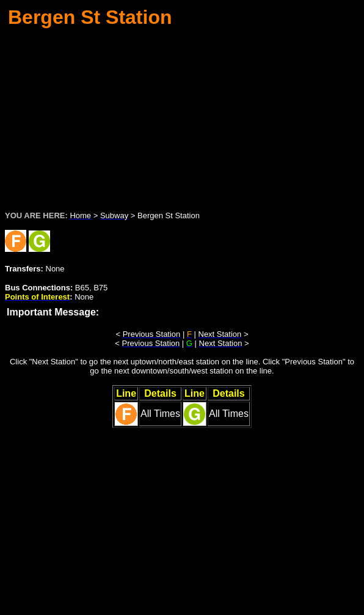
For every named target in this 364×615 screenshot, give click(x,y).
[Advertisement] (184, 116)
